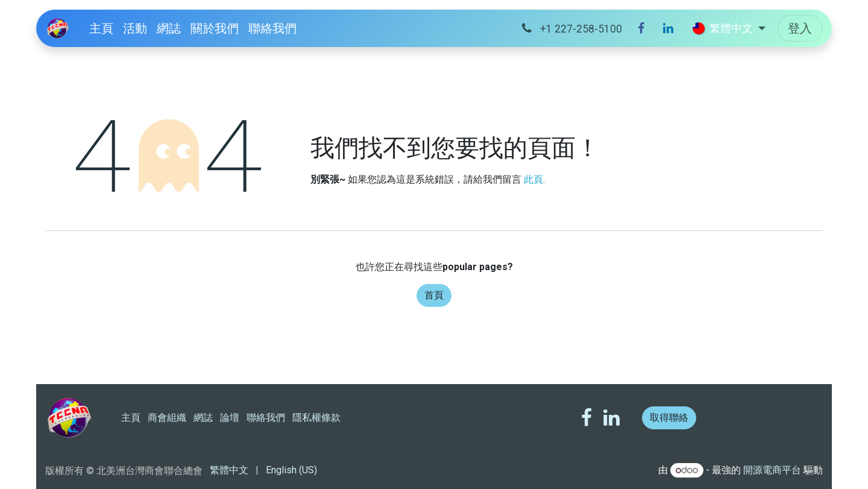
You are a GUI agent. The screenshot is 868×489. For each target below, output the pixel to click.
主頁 (131, 418)
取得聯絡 (669, 418)
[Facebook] (641, 28)
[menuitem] (101, 28)
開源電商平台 (772, 470)
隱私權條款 (316, 418)
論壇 (230, 418)
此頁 (533, 179)
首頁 (434, 295)
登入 (800, 28)
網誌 (203, 418)
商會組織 (167, 418)
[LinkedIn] (668, 28)
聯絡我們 (266, 418)
